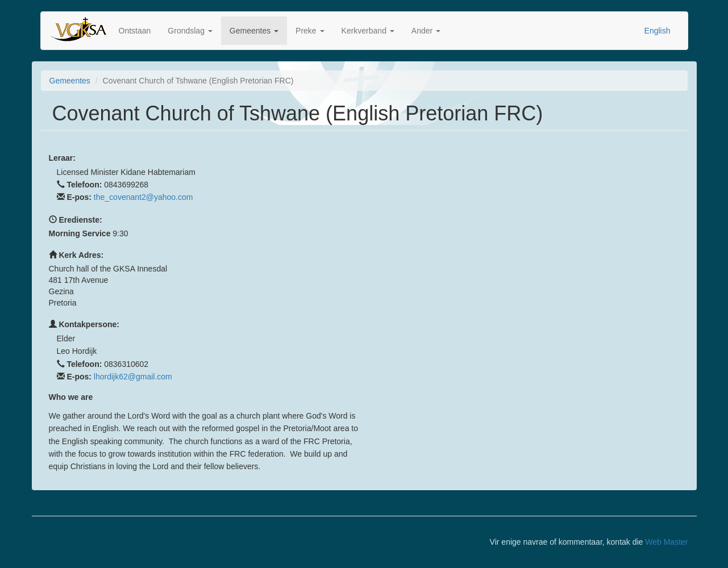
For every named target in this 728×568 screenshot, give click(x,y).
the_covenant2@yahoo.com (143, 197)
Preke (310, 31)
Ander (426, 31)
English (658, 31)
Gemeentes (254, 31)
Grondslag (190, 31)
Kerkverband (368, 31)
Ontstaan (135, 31)
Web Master (666, 542)
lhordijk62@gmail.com (133, 377)
